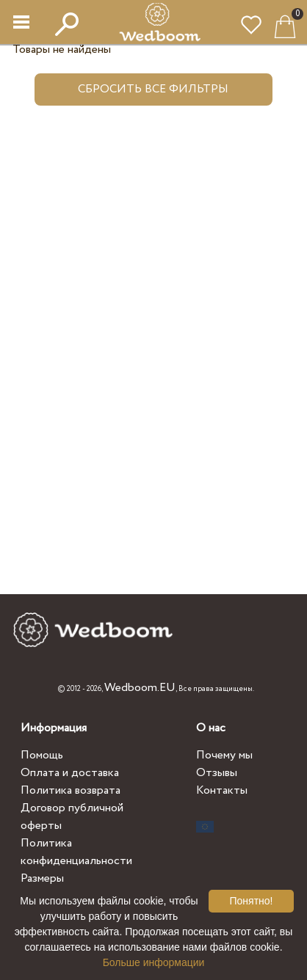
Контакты (222, 790)
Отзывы (217, 773)
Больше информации (154, 962)
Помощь (42, 755)
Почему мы (224, 755)
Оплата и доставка (70, 773)
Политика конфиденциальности (76, 852)
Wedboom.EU (140, 688)
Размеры (42, 878)
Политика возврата (71, 790)
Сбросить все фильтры (153, 89)
